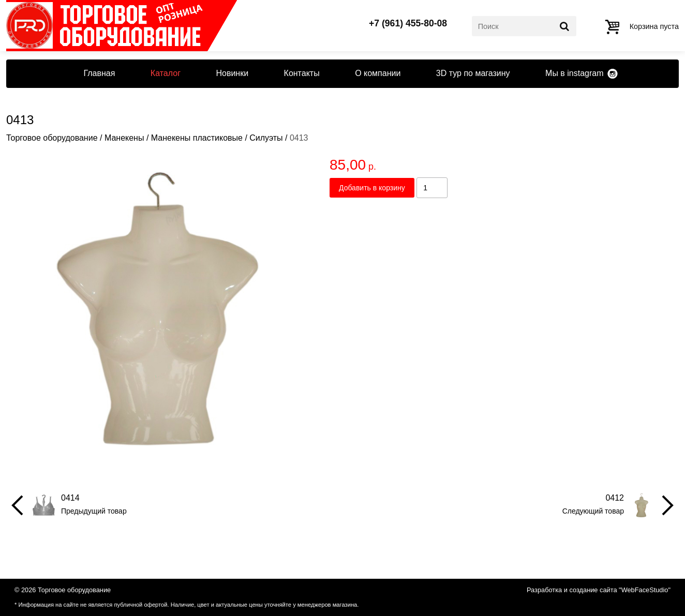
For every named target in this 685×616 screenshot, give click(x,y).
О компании (378, 73)
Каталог (166, 73)
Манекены (124, 138)
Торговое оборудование (52, 138)
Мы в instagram (574, 73)
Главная (99, 73)
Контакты (302, 73)
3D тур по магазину (473, 73)
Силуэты (266, 138)
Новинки (232, 73)
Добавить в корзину (372, 188)
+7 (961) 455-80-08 (408, 24)
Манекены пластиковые (197, 138)
